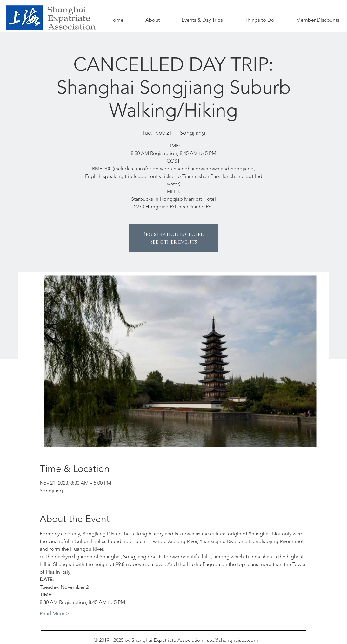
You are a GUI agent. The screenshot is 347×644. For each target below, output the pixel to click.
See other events (174, 242)
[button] (260, 20)
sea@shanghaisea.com (233, 640)
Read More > (54, 613)
